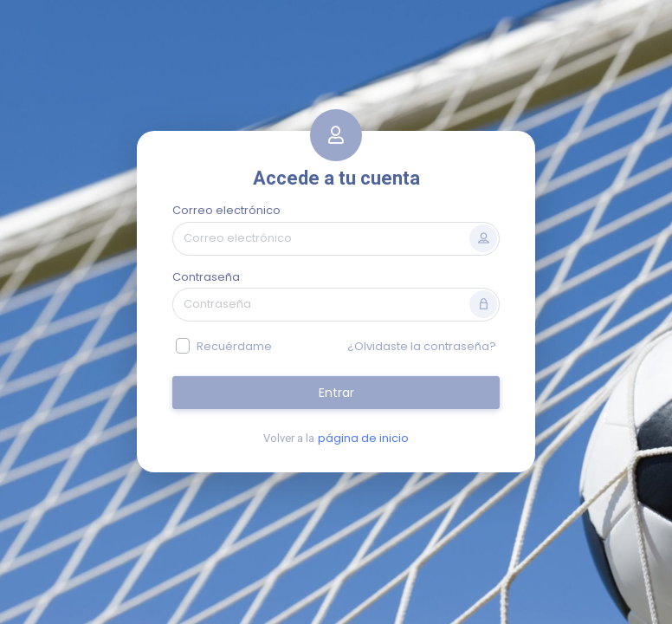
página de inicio (363, 438)
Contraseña (206, 277)
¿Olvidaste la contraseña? (422, 346)
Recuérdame (234, 346)
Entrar (336, 393)
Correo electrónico (226, 210)
